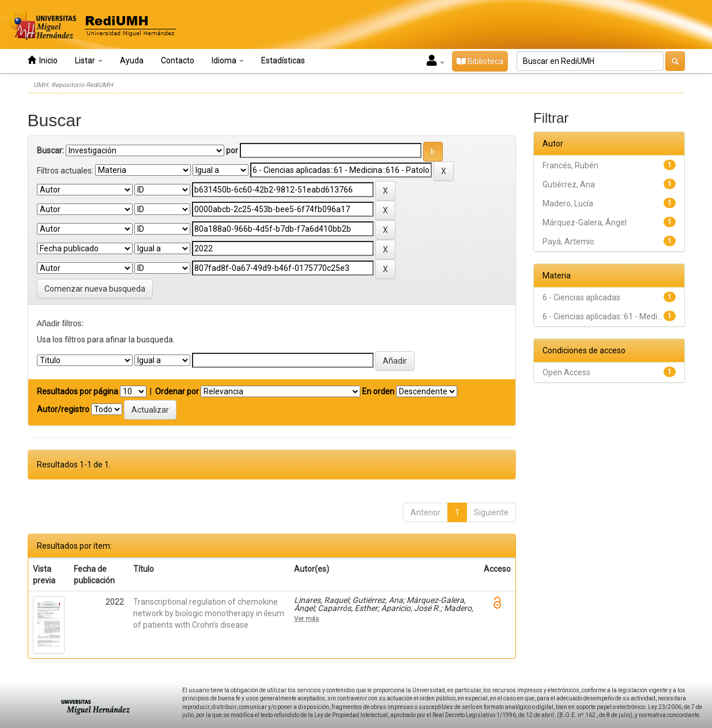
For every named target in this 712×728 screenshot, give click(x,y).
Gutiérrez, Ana (569, 184)
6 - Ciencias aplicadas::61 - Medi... (602, 316)
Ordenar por (177, 391)
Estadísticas (283, 61)
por (232, 150)
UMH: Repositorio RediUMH (73, 85)
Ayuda (132, 61)
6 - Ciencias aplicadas (581, 297)
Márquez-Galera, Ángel (585, 222)
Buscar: (50, 150)
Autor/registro (63, 409)
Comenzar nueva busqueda (95, 289)
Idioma (228, 61)
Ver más (306, 618)
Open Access (566, 372)
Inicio (43, 60)
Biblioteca (480, 61)
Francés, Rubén (570, 165)
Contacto (178, 61)
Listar (89, 61)
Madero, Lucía (568, 203)
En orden (378, 391)
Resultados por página (78, 391)
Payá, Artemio (568, 242)
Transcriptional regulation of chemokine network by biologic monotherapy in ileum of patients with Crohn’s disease (209, 613)
